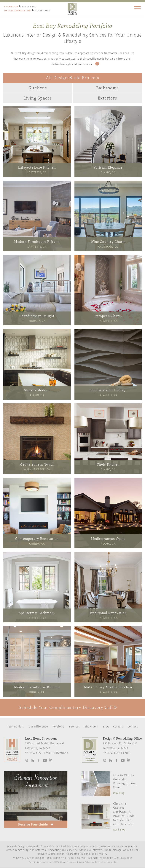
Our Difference (38, 727)
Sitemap (93, 858)
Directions (61, 753)
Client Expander (123, 858)
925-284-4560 (112, 753)
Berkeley (102, 854)
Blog (106, 727)
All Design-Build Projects (73, 78)
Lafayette (97, 850)
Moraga (117, 850)
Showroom (91, 727)
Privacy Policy (84, 862)
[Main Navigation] (137, 9)
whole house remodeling (123, 847)
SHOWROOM (11, 7)
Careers (118, 727)
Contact (133, 727)
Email (48, 753)
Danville (42, 854)
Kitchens (38, 88)
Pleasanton (72, 854)
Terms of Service (103, 862)
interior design (98, 847)
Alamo (52, 854)
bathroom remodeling (48, 850)
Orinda (107, 850)
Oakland (85, 854)
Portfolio (58, 727)
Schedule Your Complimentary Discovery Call (68, 707)
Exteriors (107, 98)
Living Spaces (38, 98)
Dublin (61, 854)
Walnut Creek (131, 850)
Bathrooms (107, 88)
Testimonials (16, 727)
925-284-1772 (33, 753)
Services (74, 727)
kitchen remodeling (17, 850)
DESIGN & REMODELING (18, 11)
